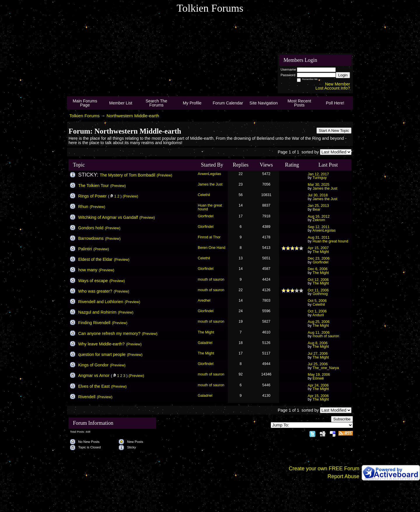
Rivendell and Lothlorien (101, 302)
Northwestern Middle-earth (133, 116)
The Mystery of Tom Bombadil (127, 175)
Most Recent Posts (299, 103)
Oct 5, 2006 (317, 301)
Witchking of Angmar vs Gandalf (108, 217)
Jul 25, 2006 (318, 364)
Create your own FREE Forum (324, 469)
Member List (121, 103)
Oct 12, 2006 (318, 280)
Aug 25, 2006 (319, 322)
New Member (337, 84)
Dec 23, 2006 (319, 258)
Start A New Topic (334, 131)
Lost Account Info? (333, 88)
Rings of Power (92, 196)
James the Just (210, 184)
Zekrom (319, 220)
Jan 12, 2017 (318, 174)
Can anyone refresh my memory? (109, 333)
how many (88, 270)
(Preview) (164, 175)
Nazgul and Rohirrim (97, 312)
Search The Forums (156, 103)
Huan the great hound (210, 207)
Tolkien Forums (85, 116)
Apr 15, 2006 (318, 396)
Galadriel (205, 343)
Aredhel (204, 300)
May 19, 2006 (319, 375)
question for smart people (102, 354)
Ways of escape (93, 281)
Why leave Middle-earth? (101, 344)
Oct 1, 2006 (317, 311)
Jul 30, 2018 (318, 195)
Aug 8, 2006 (318, 343)
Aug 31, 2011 (319, 237)
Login (343, 75)
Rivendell (87, 397)
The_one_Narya (326, 368)
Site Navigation (264, 103)
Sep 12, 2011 (319, 227)
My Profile (192, 103)
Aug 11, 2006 (319, 333)
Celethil (204, 195)
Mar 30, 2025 (318, 185)
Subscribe (342, 419)
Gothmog (320, 294)
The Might (321, 252)
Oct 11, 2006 (318, 290)
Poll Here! (335, 103)
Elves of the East (94, 386)
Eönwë (318, 378)
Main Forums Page (85, 103)
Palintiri (85, 249)
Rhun (83, 207)
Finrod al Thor (209, 237)
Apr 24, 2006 (318, 385)
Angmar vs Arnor (94, 375)
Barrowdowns (91, 238)
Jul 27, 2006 (318, 354)
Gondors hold (91, 228)
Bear (317, 209)
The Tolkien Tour (93, 186)
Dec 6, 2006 (318, 269)
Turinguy (320, 178)
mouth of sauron (211, 279)
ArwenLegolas (209, 174)
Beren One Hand (212, 248)
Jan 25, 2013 (318, 206)
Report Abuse (343, 476)
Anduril (318, 315)
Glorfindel (206, 216)
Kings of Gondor (93, 365)
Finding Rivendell (94, 323)
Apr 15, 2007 (318, 248)
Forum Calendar (228, 103)
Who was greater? (95, 291)
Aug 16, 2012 (319, 216)
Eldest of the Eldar (95, 259)
